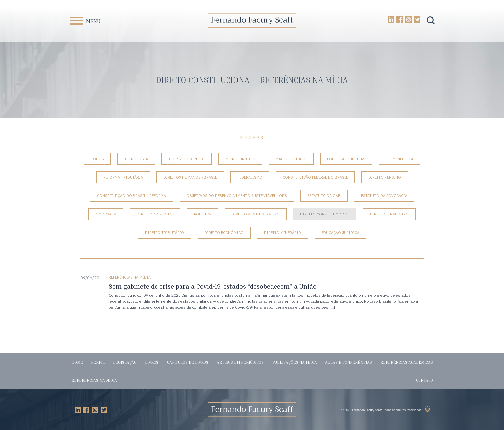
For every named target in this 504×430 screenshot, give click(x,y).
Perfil (98, 362)
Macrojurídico (291, 159)
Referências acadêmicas (407, 362)
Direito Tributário (165, 233)
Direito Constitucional (325, 214)
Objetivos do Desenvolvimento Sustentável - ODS (237, 196)
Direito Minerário (283, 233)
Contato (424, 380)
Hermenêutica (399, 159)
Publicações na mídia (295, 362)
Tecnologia (136, 159)
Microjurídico (240, 159)
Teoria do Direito (187, 159)
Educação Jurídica (340, 233)
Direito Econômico (224, 233)
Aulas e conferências (348, 362)
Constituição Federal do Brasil (315, 177)
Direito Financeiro (389, 214)
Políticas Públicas (346, 159)
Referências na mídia (94, 380)
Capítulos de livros (188, 362)
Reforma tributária (123, 177)
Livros (152, 362)
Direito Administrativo (256, 214)
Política (203, 214)
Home (77, 362)
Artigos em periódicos (240, 362)
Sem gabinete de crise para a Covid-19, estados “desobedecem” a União (213, 286)
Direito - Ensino (385, 177)
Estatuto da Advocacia (384, 196)
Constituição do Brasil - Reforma (132, 196)
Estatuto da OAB (324, 196)
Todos (97, 159)
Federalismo (250, 177)
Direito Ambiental (155, 214)
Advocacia (106, 214)
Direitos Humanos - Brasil (190, 177)
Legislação (125, 362)
